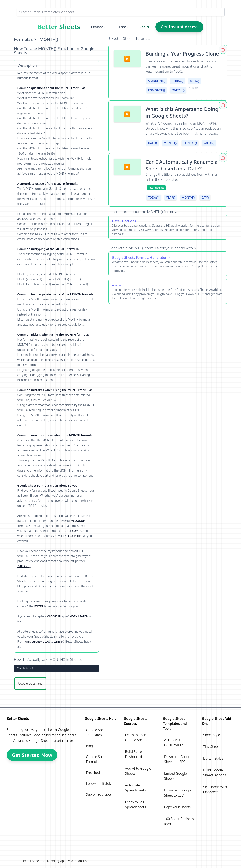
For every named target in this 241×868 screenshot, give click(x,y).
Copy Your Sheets (177, 807)
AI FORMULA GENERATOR (174, 742)
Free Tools (94, 773)
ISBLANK (23, 566)
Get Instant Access (179, 27)
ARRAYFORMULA (36, 641)
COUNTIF (74, 536)
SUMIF (76, 531)
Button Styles (213, 758)
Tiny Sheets (212, 747)
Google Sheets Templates (97, 732)
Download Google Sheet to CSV (178, 793)
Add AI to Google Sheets (138, 771)
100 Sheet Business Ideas (179, 821)
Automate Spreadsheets (135, 788)
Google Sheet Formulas (96, 759)
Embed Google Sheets (176, 776)
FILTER (39, 606)
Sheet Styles (212, 735)
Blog (89, 746)
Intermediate (156, 188)
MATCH (83, 616)
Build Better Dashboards (134, 754)
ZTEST (58, 641)
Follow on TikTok (98, 784)
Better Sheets (59, 27)
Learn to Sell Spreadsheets (135, 804)
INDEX (73, 616)
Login (144, 27)
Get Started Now (32, 755)
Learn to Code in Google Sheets (138, 737)
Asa (115, 285)
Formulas (23, 39)
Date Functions (124, 221)
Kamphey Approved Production (68, 861)
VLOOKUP (78, 521)
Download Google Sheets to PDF (178, 759)
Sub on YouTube (98, 794)
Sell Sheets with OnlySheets (215, 789)
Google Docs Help (30, 683)
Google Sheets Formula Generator (139, 257)
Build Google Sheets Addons (215, 773)
